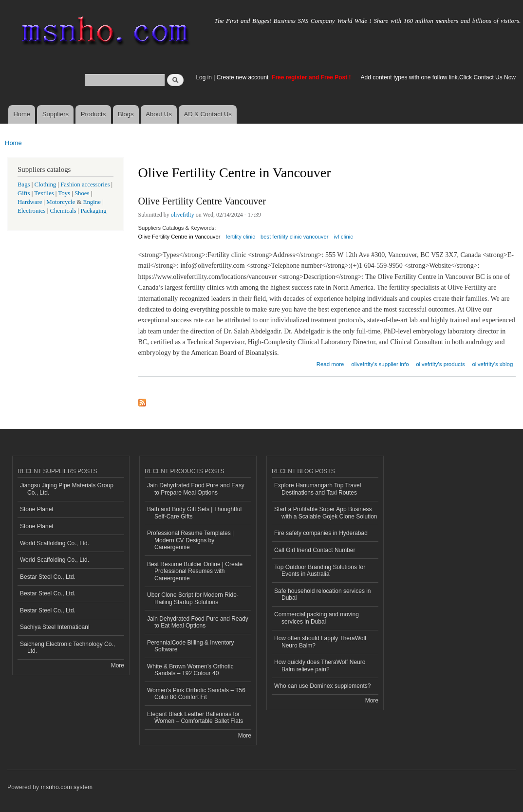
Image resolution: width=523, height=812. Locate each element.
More (118, 665)
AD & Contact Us (208, 114)
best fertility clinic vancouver (294, 237)
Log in (204, 77)
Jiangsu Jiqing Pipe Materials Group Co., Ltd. (67, 489)
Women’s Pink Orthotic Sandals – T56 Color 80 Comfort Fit (196, 694)
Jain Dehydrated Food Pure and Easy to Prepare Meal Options (196, 489)
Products (93, 114)
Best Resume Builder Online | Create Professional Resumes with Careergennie (195, 571)
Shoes (82, 193)
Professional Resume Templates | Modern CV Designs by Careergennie (190, 540)
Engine (92, 202)
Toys (64, 193)
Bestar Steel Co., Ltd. (48, 577)
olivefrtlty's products (440, 364)
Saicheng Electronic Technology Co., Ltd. (67, 647)
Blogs (126, 114)
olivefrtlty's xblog (492, 364)
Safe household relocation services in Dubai (323, 594)
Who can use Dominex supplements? (323, 686)
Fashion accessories (85, 185)
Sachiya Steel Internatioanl (55, 627)
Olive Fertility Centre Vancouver (202, 201)
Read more (330, 363)
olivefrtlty (183, 215)
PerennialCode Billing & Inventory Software (191, 646)
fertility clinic (241, 237)
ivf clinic (344, 237)
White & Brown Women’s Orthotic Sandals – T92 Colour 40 (190, 670)
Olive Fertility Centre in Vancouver (179, 237)
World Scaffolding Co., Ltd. (55, 543)
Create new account (243, 77)
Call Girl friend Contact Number (315, 550)
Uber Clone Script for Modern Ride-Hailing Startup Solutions (193, 598)
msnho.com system (67, 787)
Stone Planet (37, 509)
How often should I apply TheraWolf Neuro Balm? (320, 642)
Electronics (32, 211)
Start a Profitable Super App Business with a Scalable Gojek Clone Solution (326, 513)
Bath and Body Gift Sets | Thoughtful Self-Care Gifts (194, 513)
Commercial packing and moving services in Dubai (317, 618)
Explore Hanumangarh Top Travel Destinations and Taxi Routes (318, 489)
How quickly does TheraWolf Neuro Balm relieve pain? (320, 665)
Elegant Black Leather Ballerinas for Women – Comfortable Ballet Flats (195, 718)
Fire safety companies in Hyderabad (321, 533)
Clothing (46, 185)
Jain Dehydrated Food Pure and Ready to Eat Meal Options (198, 622)
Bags (24, 185)
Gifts (24, 193)
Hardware (30, 202)
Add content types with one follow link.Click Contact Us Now (438, 77)
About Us (159, 114)
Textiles (44, 193)
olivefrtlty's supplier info (380, 364)
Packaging (93, 211)
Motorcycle (61, 202)
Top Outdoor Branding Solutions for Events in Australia (320, 571)
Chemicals (64, 211)
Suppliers (56, 114)
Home (22, 114)
